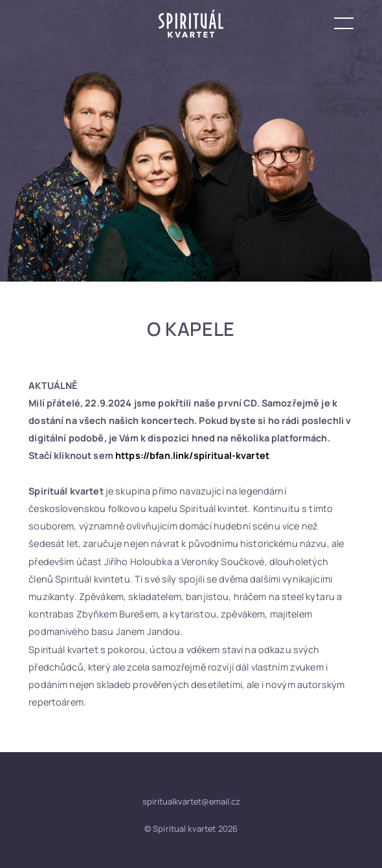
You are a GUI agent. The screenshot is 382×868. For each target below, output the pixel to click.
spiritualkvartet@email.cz (191, 801)
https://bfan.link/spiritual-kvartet (192, 455)
